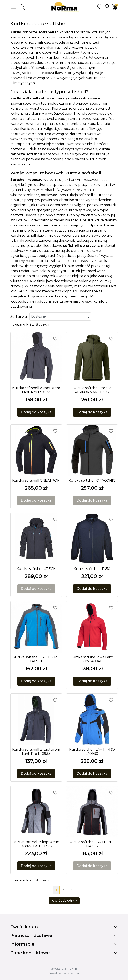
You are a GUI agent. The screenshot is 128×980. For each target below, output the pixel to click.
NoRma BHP (69, 969)
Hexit (77, 973)
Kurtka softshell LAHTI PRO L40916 (92, 844)
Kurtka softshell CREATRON (36, 480)
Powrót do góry (64, 901)
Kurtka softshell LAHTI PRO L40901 (36, 659)
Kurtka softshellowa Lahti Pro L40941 (92, 659)
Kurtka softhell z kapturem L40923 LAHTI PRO (36, 844)
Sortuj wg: (19, 317)
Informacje (22, 944)
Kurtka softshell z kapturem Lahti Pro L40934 (36, 390)
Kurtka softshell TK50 (92, 569)
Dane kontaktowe (30, 953)
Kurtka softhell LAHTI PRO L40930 (92, 751)
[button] (22, 7)
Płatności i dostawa (31, 935)
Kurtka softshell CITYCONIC (92, 480)
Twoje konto (24, 927)
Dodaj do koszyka (36, 412)
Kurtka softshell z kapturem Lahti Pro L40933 (36, 751)
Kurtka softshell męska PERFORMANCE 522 (92, 390)
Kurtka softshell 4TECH (36, 569)
